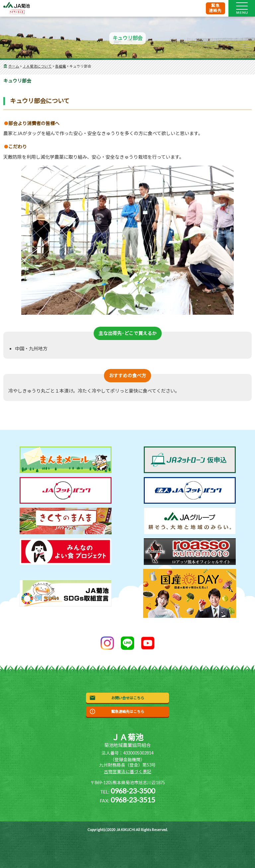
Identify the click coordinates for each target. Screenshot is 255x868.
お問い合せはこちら (128, 698)
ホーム (14, 66)
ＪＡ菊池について (37, 66)
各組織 (61, 66)
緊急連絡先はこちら (128, 711)
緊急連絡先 (215, 8)
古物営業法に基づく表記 (128, 772)
